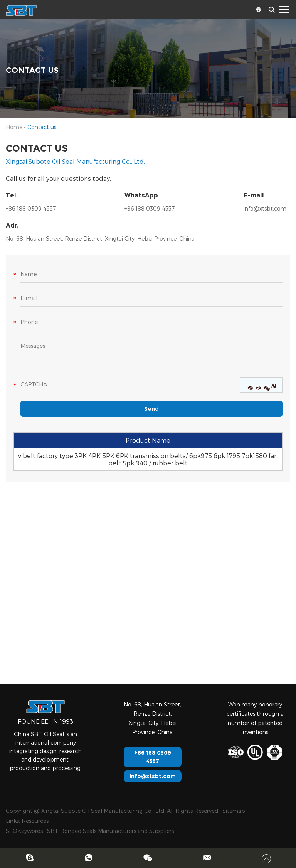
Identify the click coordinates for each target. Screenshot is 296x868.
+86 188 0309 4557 (150, 208)
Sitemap (234, 811)
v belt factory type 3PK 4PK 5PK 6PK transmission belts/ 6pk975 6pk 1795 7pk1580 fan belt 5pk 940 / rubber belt (148, 459)
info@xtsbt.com (265, 208)
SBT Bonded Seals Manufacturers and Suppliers (110, 831)
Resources (35, 821)
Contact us (42, 127)
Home (14, 127)
